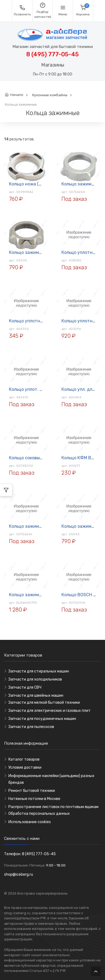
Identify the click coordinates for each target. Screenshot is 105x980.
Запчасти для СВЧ (25, 687)
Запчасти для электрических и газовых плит (50, 711)
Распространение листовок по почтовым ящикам (53, 807)
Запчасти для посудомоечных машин (42, 719)
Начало (17, 95)
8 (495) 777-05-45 (52, 54)
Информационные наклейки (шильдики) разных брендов (51, 779)
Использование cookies (30, 822)
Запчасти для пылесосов (31, 727)
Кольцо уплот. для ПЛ (32, 389)
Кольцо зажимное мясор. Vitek (41, 252)
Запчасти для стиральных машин (39, 671)
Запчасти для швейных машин (36, 696)
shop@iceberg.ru (19, 874)
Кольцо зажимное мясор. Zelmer (43, 526)
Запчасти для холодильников (35, 679)
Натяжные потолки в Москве (34, 799)
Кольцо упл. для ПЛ (82, 389)
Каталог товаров (24, 759)
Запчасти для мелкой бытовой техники (44, 703)
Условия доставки (25, 767)
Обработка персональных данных (39, 814)
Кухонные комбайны (50, 95)
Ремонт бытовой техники (32, 791)
